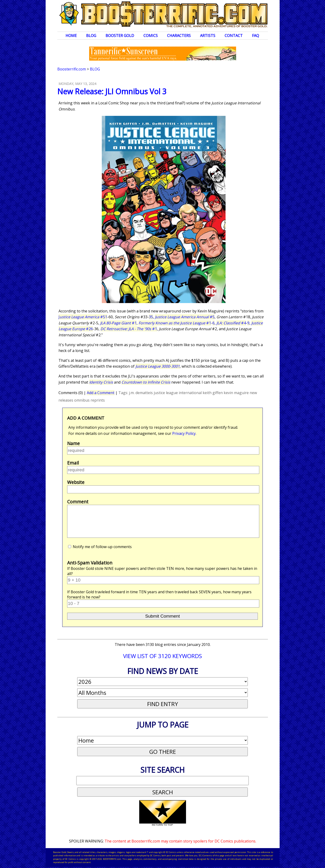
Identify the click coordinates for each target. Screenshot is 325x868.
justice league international (178, 393)
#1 (118, 323)
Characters (179, 36)
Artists (208, 36)
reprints (98, 400)
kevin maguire (236, 393)
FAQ (256, 36)
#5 (185, 317)
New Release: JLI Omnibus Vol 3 (112, 91)
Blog (91, 36)
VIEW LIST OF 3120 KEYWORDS (162, 656)
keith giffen (213, 393)
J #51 (83, 317)
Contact (234, 36)
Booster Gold (120, 36)
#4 (231, 323)
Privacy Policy (184, 433)
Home (71, 36)
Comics (151, 36)
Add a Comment (101, 393)
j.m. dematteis (141, 393)
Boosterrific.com (72, 69)
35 (151, 317)
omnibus (82, 400)
